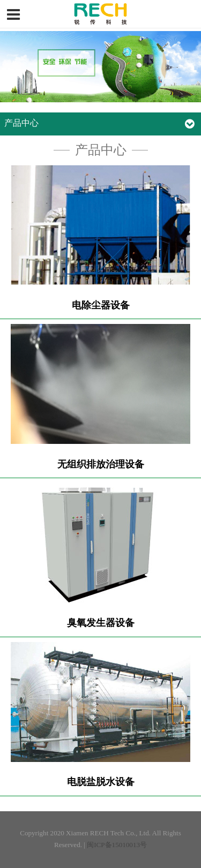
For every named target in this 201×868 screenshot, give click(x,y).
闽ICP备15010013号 (117, 845)
